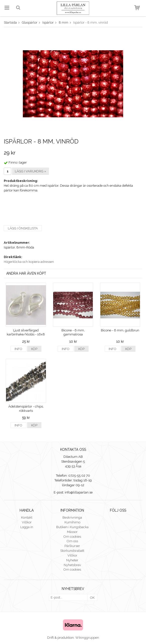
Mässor (72, 532)
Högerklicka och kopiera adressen (29, 262)
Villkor (27, 522)
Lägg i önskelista (23, 228)
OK (92, 598)
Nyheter (72, 560)
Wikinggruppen (87, 638)
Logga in (27, 527)
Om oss (72, 541)
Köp (34, 349)
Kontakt (27, 517)
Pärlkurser (72, 546)
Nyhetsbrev (72, 565)
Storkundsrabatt (72, 551)
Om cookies (72, 537)
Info (18, 349)
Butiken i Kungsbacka (72, 527)
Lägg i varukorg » (30, 171)
